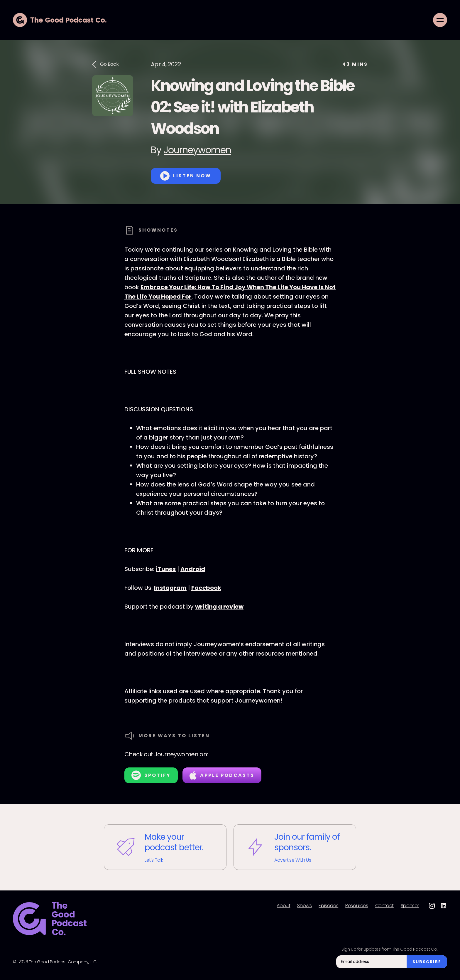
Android (193, 569)
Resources (357, 906)
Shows (304, 906)
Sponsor (410, 906)
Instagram (170, 588)
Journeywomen (197, 150)
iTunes (166, 569)
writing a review (219, 607)
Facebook (206, 588)
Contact (384, 906)
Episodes (328, 906)
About (283, 906)
